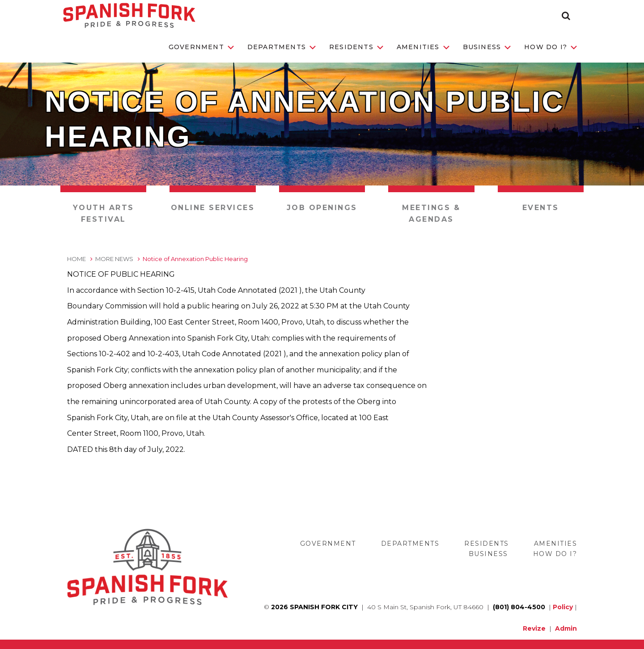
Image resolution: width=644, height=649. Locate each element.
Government (201, 47)
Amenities (423, 47)
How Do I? (551, 47)
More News (114, 259)
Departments (282, 47)
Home (76, 259)
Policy (563, 607)
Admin (566, 628)
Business (487, 47)
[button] (566, 16)
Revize (534, 628)
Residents (356, 47)
